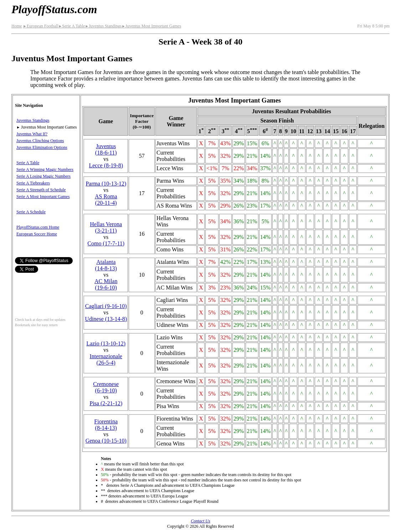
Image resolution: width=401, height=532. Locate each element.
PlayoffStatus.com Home (38, 227)
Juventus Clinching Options (40, 141)
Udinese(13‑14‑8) (106, 319)
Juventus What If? (32, 134)
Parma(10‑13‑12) (106, 184)
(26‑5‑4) (106, 359)
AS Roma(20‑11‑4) (106, 200)
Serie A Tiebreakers (33, 183)
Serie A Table (72, 26)
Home (17, 26)
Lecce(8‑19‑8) (106, 165)
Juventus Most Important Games (151, 26)
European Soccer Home (37, 234)
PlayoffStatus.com (54, 9)
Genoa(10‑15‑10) (106, 441)
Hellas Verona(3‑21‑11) (106, 227)
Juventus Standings (103, 26)
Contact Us (200, 521)
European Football (40, 26)
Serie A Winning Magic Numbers (45, 169)
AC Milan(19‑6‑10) (106, 284)
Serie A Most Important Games (43, 197)
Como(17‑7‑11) (106, 243)
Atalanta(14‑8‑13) (106, 265)
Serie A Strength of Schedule (41, 190)
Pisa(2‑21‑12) (106, 403)
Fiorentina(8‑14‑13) (106, 425)
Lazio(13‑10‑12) (106, 343)
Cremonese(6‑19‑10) (106, 387)
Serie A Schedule (31, 212)
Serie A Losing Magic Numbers (43, 176)
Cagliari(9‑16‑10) (106, 306)
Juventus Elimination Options (42, 147)
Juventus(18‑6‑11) (106, 149)
